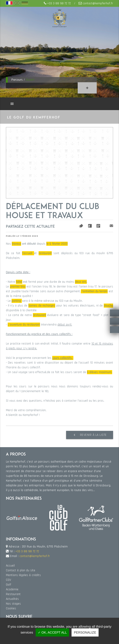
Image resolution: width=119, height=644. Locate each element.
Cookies (11, 608)
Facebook (90, 226)
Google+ (98, 226)
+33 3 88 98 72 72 (59, 3)
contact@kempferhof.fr (98, 3)
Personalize (85, 632)
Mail (111, 226)
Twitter (81, 226)
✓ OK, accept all (52, 632)
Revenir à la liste (90, 435)
